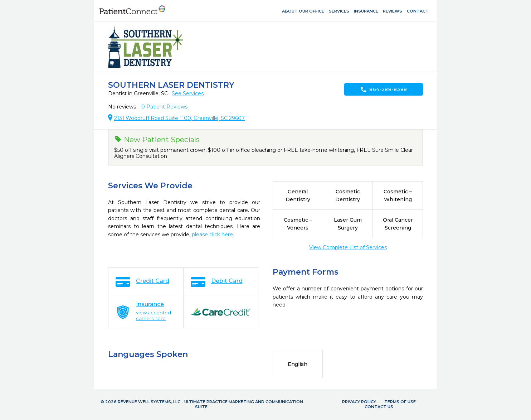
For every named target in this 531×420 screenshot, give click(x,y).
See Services (188, 93)
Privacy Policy (359, 402)
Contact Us (379, 407)
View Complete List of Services (348, 247)
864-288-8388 (384, 90)
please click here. (213, 235)
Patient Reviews (164, 107)
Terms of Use (400, 402)
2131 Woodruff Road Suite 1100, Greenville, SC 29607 (179, 118)
